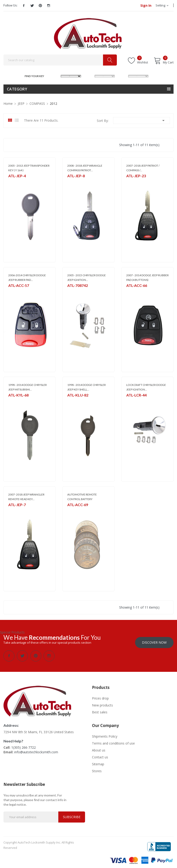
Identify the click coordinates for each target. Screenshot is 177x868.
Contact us (100, 755)
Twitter (32, 6)
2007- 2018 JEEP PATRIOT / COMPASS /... (143, 168)
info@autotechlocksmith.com (36, 749)
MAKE (56, 76)
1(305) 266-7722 (24, 745)
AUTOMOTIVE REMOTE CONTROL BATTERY (82, 497)
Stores (97, 768)
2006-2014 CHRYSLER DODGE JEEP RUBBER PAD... (27, 278)
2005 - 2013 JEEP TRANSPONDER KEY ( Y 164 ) (29, 168)
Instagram (49, 6)
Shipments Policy (105, 734)
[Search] (60, 60)
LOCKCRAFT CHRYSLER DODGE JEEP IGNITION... (146, 387)
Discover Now (154, 640)
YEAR (123, 76)
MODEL (90, 76)
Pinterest (40, 6)
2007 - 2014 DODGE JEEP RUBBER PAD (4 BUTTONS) (147, 278)
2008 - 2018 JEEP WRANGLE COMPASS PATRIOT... (85, 168)
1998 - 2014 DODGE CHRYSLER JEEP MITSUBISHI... (28, 387)
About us (99, 748)
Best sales (100, 710)
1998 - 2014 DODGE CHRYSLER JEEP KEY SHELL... (87, 387)
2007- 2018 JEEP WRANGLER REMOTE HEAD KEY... (26, 497)
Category (17, 89)
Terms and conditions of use (113, 741)
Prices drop (100, 696)
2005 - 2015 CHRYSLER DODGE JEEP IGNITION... (87, 278)
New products (102, 703)
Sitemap (98, 761)
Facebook (24, 6)
